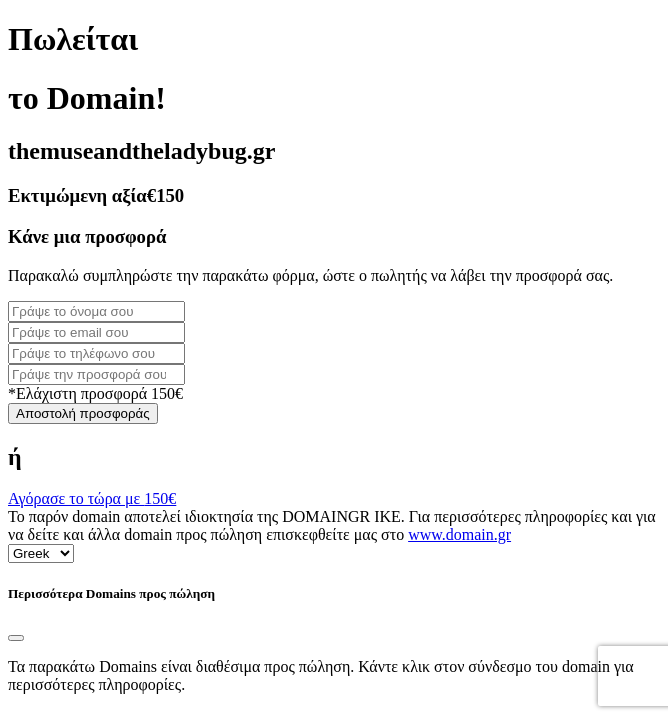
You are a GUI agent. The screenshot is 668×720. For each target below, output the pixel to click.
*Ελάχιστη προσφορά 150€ (95, 393)
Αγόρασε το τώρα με (92, 498)
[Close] (16, 638)
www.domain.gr (459, 534)
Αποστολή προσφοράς (83, 413)
